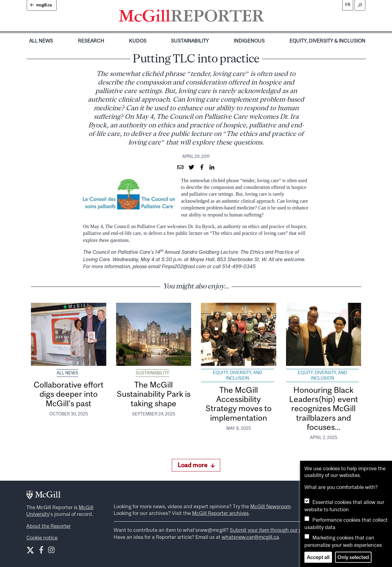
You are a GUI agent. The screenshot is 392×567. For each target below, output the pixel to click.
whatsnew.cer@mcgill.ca (250, 537)
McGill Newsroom (270, 506)
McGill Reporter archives (220, 513)
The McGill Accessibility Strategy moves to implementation (239, 404)
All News (41, 41)
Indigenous (249, 41)
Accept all (318, 557)
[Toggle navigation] (269, 17)
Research (91, 41)
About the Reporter (49, 526)
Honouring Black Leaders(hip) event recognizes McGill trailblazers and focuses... (324, 408)
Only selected (353, 557)
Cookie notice (42, 538)
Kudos (138, 41)
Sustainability (190, 41)
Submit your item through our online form (277, 530)
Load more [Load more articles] (196, 465)
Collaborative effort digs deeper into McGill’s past (69, 394)
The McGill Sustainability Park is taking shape (154, 394)
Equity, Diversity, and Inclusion (237, 375)
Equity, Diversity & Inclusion (327, 41)
